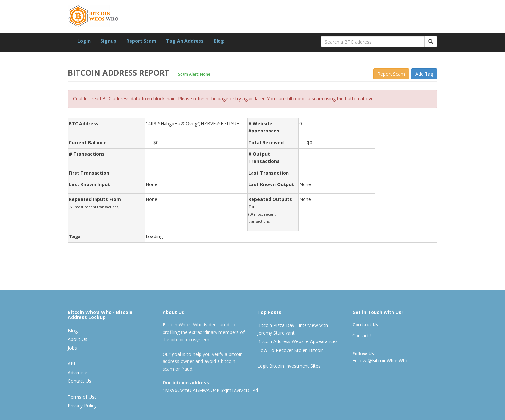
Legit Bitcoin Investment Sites (289, 366)
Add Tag (424, 74)
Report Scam (141, 41)
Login (84, 41)
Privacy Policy (82, 405)
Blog (219, 41)
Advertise (78, 372)
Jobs (72, 348)
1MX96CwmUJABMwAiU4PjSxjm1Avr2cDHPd (210, 390)
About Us (78, 339)
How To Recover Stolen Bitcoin (291, 350)
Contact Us (79, 381)
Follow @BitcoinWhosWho (380, 361)
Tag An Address (185, 41)
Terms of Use (82, 397)
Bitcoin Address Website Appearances (297, 341)
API (71, 364)
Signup (108, 41)
